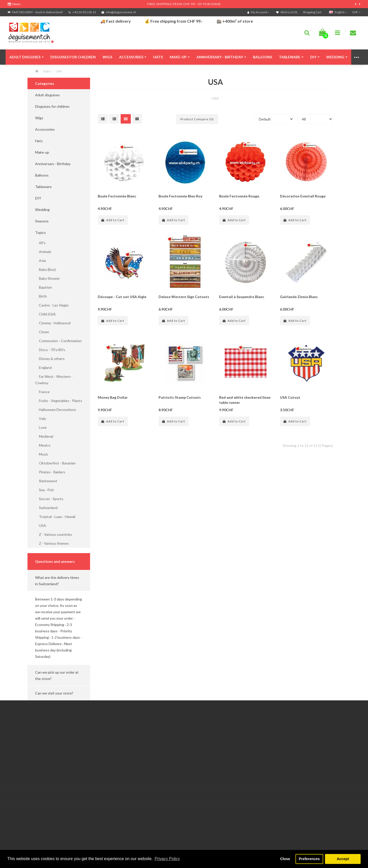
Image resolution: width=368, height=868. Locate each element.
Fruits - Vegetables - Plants (59, 401)
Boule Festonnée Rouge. (239, 196)
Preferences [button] (309, 859)
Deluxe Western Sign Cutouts (184, 297)
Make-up (180, 57)
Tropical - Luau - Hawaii (55, 517)
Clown (42, 332)
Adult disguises (26, 57)
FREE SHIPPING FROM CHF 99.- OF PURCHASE (184, 4)
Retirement (46, 481)
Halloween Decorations (56, 410)
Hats (158, 57)
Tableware (291, 57)
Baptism (44, 287)
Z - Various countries (54, 534)
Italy (41, 418)
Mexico (43, 445)
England (43, 368)
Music (42, 454)
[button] (59, 581)
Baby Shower (47, 278)
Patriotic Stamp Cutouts (180, 397)
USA (59, 71)
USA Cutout (290, 397)
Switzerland (46, 508)
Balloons (263, 57)
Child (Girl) (45, 314)
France (42, 392)
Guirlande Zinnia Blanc (299, 297)
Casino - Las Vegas (52, 305)
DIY (315, 57)
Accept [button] (343, 859)
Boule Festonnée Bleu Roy (180, 196)
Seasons (42, 221)
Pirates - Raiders (50, 472)
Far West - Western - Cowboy (54, 380)
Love (41, 427)
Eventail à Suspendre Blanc (242, 297)
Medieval (44, 436)
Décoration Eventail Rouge (303, 196)
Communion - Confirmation (58, 341)
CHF (356, 12)
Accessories (133, 57)
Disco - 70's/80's (50, 350)
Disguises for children (73, 57)
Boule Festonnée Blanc (117, 196)
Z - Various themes (52, 543)
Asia (40, 261)
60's (40, 243)
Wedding (337, 57)
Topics (47, 71)
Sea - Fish (45, 490)
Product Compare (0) (197, 119)
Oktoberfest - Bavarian (55, 463)
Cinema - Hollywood (53, 323)
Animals (43, 252)
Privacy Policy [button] (167, 859)
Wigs (107, 57)
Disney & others (50, 359)
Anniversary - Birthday (221, 57)
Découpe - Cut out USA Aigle (122, 297)
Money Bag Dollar (113, 397)
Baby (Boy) (45, 269)
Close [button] (285, 859)
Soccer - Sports (49, 499)
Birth (41, 296)
